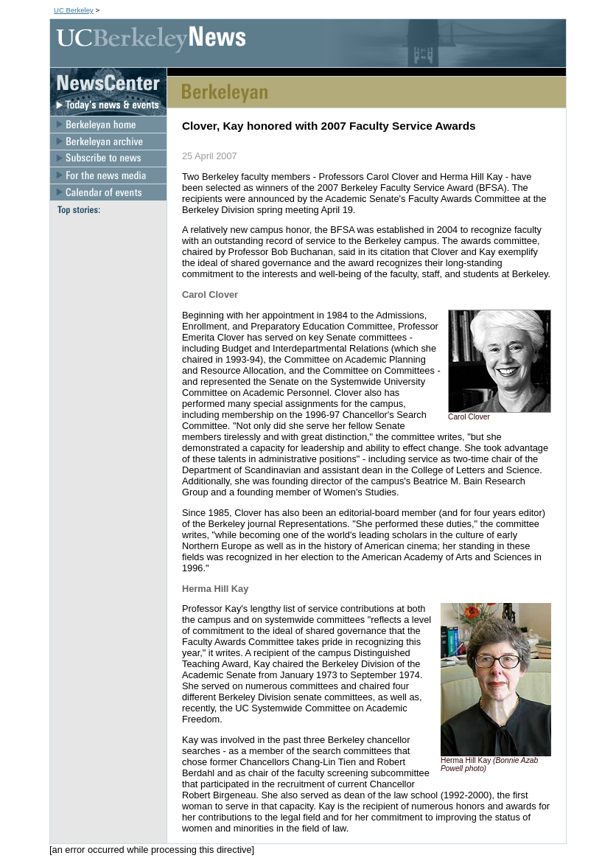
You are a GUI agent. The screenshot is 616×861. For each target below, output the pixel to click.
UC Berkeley (74, 10)
